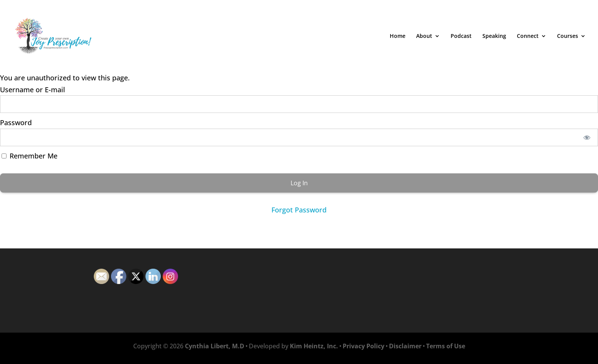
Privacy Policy (364, 346)
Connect (528, 36)
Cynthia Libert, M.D (215, 346)
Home (398, 36)
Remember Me (29, 156)
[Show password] (587, 137)
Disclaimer (405, 346)
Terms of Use (446, 346)
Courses (568, 36)
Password (16, 122)
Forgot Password (299, 210)
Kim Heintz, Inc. (314, 346)
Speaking (494, 36)
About (424, 36)
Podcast (461, 36)
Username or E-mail (33, 90)
